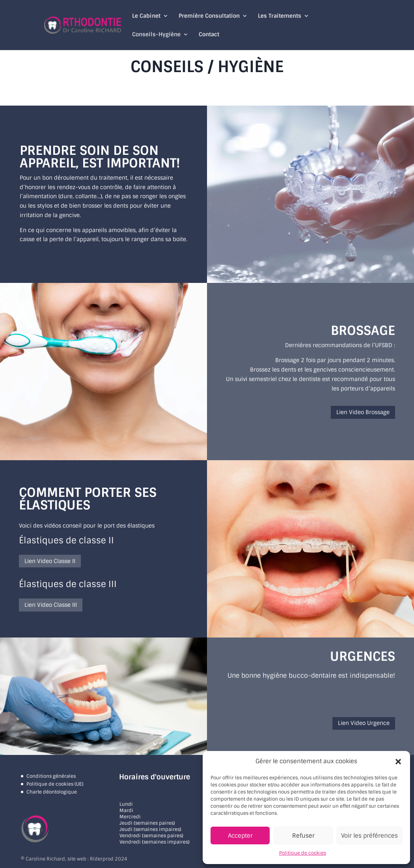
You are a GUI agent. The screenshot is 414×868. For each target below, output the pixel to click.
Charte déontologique (52, 792)
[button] (398, 762)
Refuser (303, 836)
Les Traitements (280, 16)
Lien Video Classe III (51, 605)
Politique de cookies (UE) (55, 784)
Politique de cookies (303, 853)
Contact (209, 35)
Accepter (240, 836)
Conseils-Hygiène (156, 35)
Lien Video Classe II (50, 561)
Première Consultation (209, 16)
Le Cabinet (146, 16)
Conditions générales (51, 776)
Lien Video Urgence (364, 723)
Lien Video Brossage (363, 412)
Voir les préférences (369, 836)
